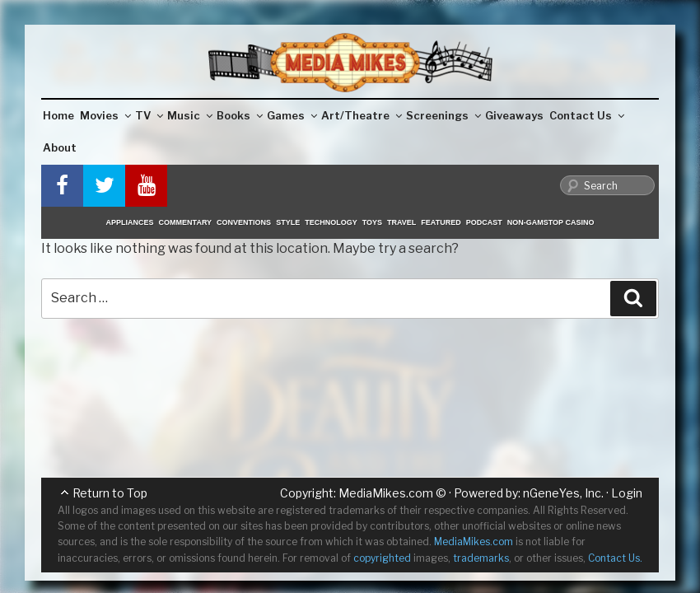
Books (240, 115)
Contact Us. (615, 558)
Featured (441, 222)
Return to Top (110, 493)
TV (149, 115)
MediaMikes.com (386, 493)
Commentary (186, 222)
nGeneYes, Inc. (563, 493)
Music (190, 115)
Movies (105, 115)
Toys (372, 222)
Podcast (484, 222)
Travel (401, 222)
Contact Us (587, 115)
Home (58, 115)
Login (627, 493)
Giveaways (514, 115)
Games (292, 115)
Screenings (443, 115)
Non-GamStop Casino (551, 222)
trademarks (481, 558)
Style (288, 222)
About (60, 147)
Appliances (130, 222)
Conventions (244, 222)
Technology (331, 222)
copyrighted (382, 558)
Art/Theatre (362, 115)
